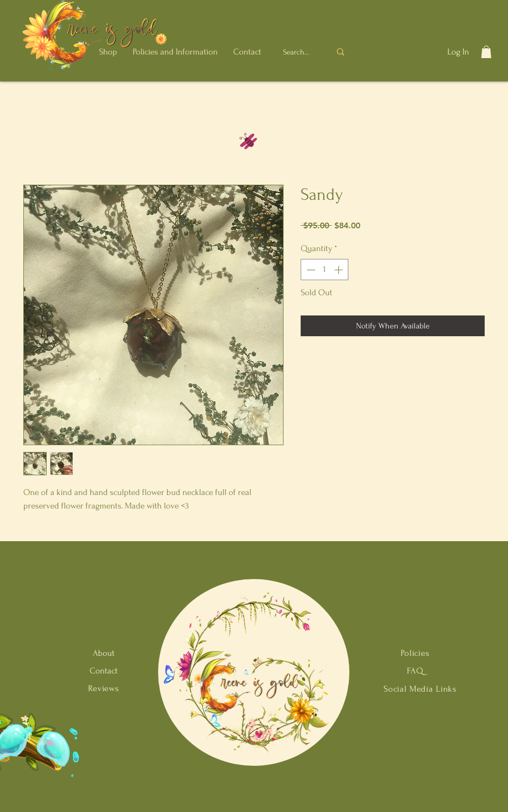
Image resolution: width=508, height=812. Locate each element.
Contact (104, 671)
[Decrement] (310, 270)
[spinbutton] (325, 270)
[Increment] (340, 270)
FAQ (415, 671)
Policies (415, 653)
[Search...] (297, 52)
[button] (108, 52)
